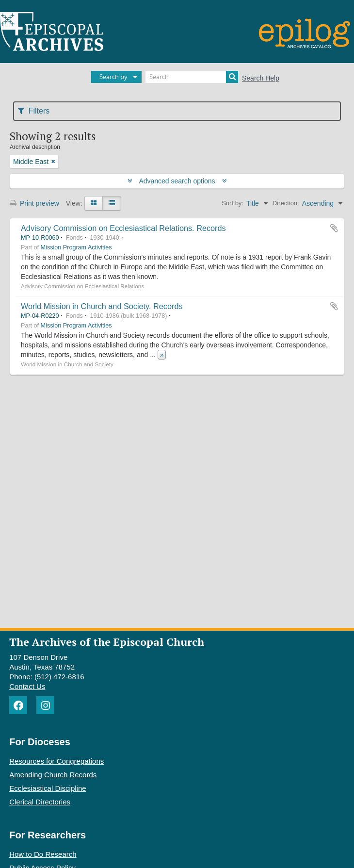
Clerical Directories (40, 802)
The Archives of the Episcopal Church (107, 642)
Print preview (34, 203)
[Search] (192, 77)
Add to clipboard (334, 228)
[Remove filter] (53, 162)
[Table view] (112, 203)
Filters (34, 111)
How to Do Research (43, 854)
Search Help (261, 78)
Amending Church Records (53, 775)
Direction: (286, 203)
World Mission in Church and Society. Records (102, 306)
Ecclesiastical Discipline (48, 788)
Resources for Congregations (56, 761)
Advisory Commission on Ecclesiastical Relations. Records (123, 228)
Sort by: (233, 203)
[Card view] (94, 203)
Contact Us (27, 686)
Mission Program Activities (76, 247)
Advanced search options (177, 181)
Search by (113, 77)
